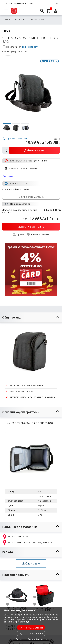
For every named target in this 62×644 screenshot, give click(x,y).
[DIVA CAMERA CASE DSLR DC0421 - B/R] (18, 594)
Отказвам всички (31, 634)
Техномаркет (30, 47)
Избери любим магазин (15, 189)
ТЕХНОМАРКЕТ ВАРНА (16, 537)
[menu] (6, 11)
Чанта (41, 492)
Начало (6, 20)
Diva (40, 515)
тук (28, 622)
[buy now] (31, 227)
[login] (56, 11)
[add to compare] (9, 597)
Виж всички (8, 176)
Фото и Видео (19, 20)
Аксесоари (32, 20)
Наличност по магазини (31, 197)
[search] (42, 11)
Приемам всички (31, 628)
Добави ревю (31, 563)
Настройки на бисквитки (31, 639)
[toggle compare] (19, 235)
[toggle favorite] (38, 235)
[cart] (49, 11)
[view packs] (31, 150)
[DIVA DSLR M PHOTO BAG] (45, 594)
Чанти (42, 20)
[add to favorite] (9, 604)
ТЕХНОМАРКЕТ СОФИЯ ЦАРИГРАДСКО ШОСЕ (27, 542)
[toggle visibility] (31, 318)
